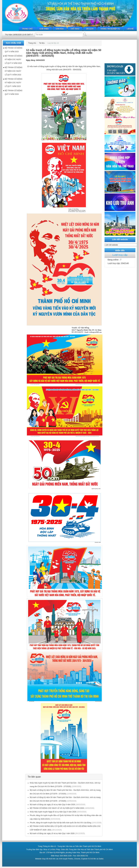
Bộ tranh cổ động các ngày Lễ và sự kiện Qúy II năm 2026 (52, 805)
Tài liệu (42, 43)
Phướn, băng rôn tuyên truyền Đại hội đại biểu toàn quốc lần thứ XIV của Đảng (60, 823)
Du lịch (90, 29)
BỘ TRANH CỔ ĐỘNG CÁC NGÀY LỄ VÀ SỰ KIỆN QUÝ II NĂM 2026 (57, 808)
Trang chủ (27, 29)
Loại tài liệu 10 (53, 43)
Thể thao (75, 29)
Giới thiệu (44, 29)
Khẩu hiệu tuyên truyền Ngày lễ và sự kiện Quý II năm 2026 (53, 812)
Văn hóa (60, 29)
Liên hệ (130, 29)
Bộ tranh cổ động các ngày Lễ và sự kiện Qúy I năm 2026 (52, 833)
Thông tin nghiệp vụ (110, 29)
